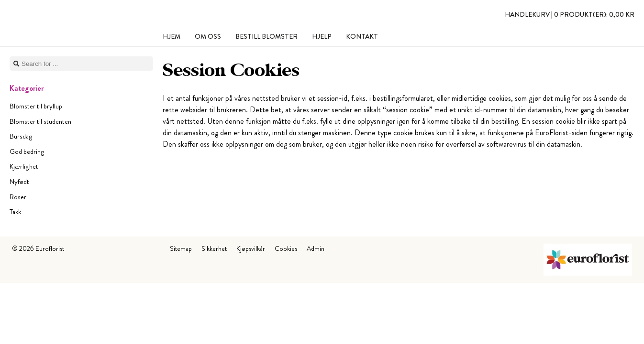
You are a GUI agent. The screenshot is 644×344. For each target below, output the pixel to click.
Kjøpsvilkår (251, 248)
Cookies (286, 248)
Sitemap (181, 248)
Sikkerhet (214, 248)
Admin (316, 248)
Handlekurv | (570, 14)
